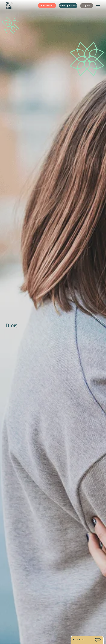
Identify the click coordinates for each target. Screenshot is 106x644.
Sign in (87, 6)
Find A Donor (47, 6)
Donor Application (68, 6)
